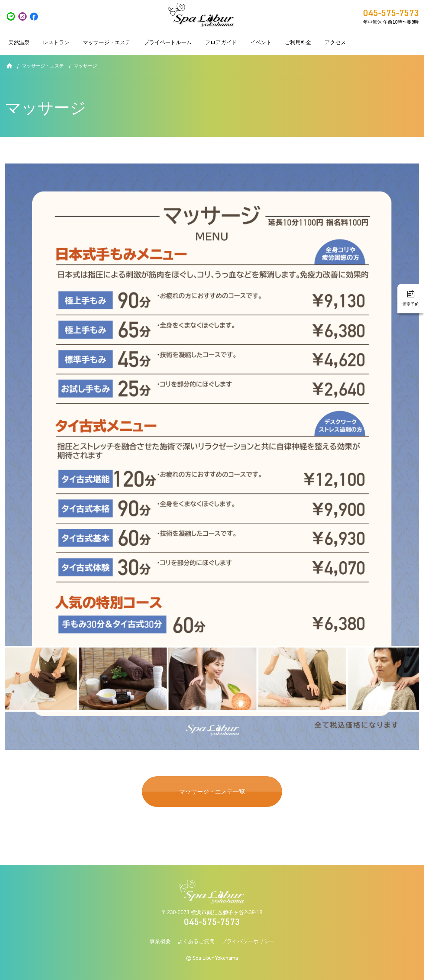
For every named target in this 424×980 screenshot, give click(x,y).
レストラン (56, 42)
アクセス (335, 42)
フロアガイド (221, 42)
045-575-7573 (212, 922)
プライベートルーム (168, 42)
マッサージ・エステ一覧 (212, 791)
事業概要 (160, 941)
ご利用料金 (298, 42)
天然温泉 (19, 42)
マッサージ (85, 66)
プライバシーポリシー (248, 941)
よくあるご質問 (196, 941)
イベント (261, 42)
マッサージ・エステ (107, 42)
